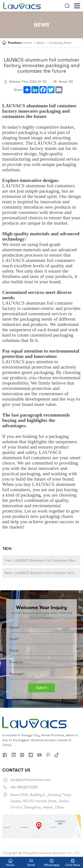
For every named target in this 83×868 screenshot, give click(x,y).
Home (28, 43)
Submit (42, 688)
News (40, 43)
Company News (60, 43)
